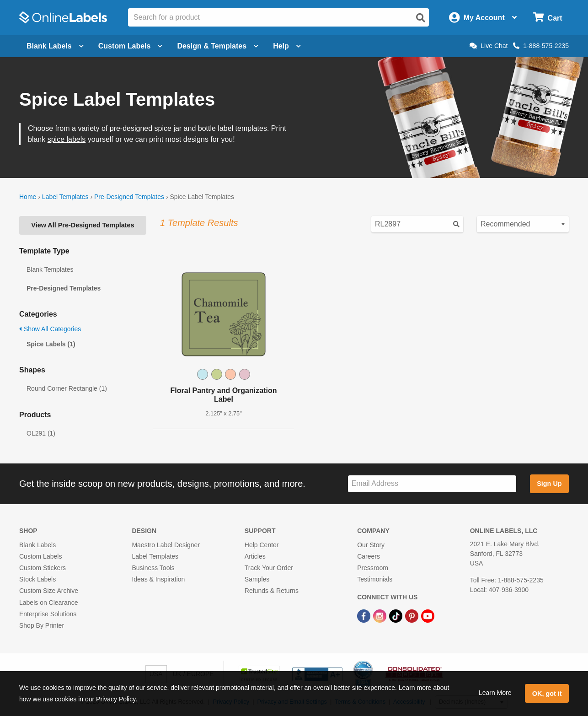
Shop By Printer (42, 625)
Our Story (371, 545)
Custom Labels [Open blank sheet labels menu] (131, 46)
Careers (369, 556)
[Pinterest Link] (413, 616)
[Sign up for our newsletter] (432, 484)
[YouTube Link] (428, 616)
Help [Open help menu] (287, 46)
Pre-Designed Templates (129, 197)
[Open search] (421, 18)
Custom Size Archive (49, 591)
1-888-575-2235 (541, 46)
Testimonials (375, 579)
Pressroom (373, 568)
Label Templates (65, 197)
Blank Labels (37, 545)
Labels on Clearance (48, 603)
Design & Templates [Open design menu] (218, 46)
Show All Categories (50, 329)
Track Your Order (269, 568)
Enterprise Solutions (48, 614)
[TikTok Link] (397, 616)
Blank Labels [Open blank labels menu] (55, 46)
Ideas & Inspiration (158, 579)
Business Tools (153, 568)
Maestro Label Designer (166, 545)
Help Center (262, 545)
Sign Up (549, 484)
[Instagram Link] (381, 616)
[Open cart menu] (548, 18)
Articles (255, 556)
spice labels (67, 139)
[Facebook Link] (365, 616)
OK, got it (547, 694)
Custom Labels (40, 556)
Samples (257, 579)
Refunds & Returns (272, 591)
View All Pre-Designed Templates (83, 225)
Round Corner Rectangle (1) (67, 388)
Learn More (495, 693)
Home (28, 197)
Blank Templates (50, 269)
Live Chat (489, 46)
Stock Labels (37, 579)
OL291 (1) (41, 433)
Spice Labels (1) (51, 344)
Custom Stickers (43, 568)
